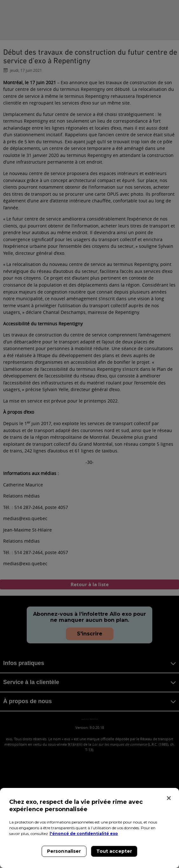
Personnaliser (64, 851)
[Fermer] (169, 798)
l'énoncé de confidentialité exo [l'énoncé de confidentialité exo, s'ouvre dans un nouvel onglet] (84, 834)
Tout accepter (114, 851)
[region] (89, 828)
